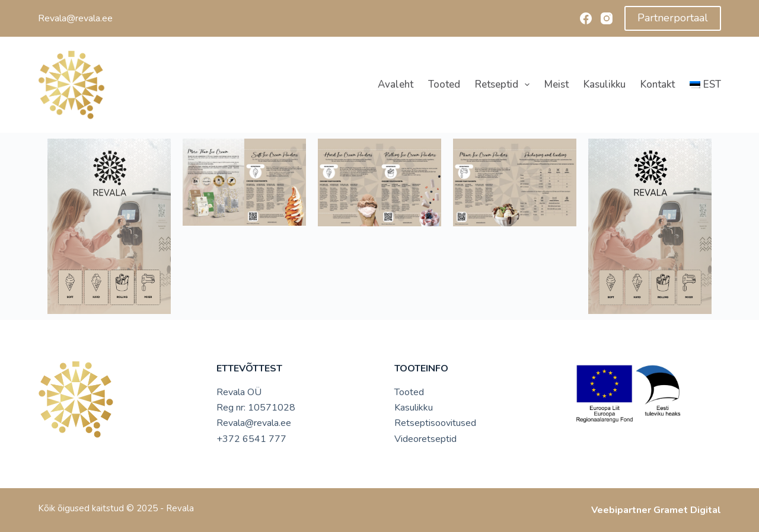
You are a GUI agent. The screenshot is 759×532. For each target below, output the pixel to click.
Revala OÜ (239, 392)
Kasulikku (605, 84)
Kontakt (658, 84)
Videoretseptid (425, 439)
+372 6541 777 (251, 439)
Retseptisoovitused (435, 423)
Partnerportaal (673, 18)
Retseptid (505, 85)
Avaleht (396, 84)
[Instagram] (607, 18)
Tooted (444, 84)
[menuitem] (701, 85)
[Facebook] (586, 18)
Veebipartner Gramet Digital (656, 510)
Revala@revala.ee (254, 423)
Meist (557, 84)
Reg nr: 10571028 (256, 408)
